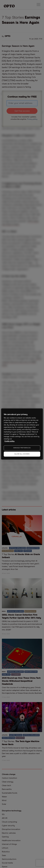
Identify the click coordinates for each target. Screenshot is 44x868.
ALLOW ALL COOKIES (22, 454)
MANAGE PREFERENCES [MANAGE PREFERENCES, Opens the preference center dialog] (22, 448)
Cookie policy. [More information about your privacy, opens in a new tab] (9, 441)
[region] (22, 434)
